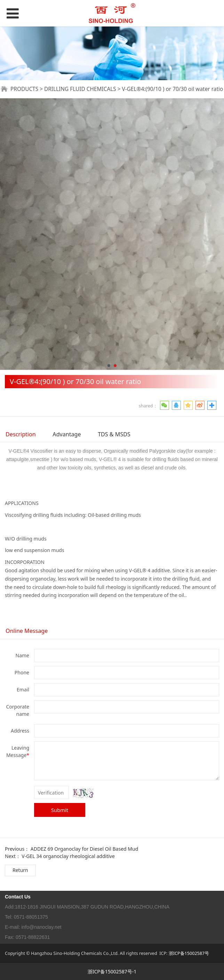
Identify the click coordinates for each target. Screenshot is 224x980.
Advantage (67, 434)
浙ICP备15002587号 (189, 953)
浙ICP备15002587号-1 (112, 971)
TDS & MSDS (114, 434)
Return (20, 870)
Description (21, 434)
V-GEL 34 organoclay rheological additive (68, 856)
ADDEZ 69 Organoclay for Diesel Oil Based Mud (84, 849)
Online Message (27, 631)
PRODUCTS (24, 89)
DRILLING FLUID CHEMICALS (80, 89)
